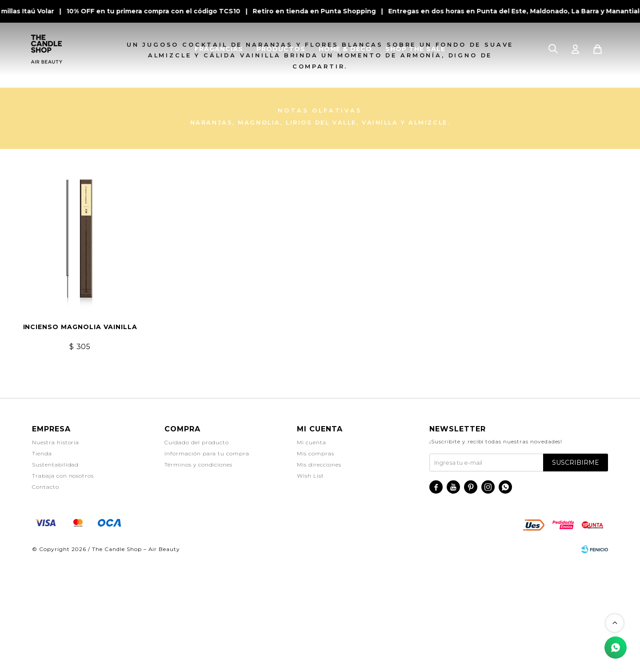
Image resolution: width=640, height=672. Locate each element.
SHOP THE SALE (415, 49)
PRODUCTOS (281, 49)
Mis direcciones (319, 576)
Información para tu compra (207, 565)
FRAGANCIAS (219, 49)
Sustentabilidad (55, 576)
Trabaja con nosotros (63, 587)
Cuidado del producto (197, 554)
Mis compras (316, 565)
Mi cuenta (312, 554)
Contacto (46, 598)
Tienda (42, 565)
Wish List (310, 587)
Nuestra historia (56, 554)
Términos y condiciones (198, 576)
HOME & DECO (346, 49)
